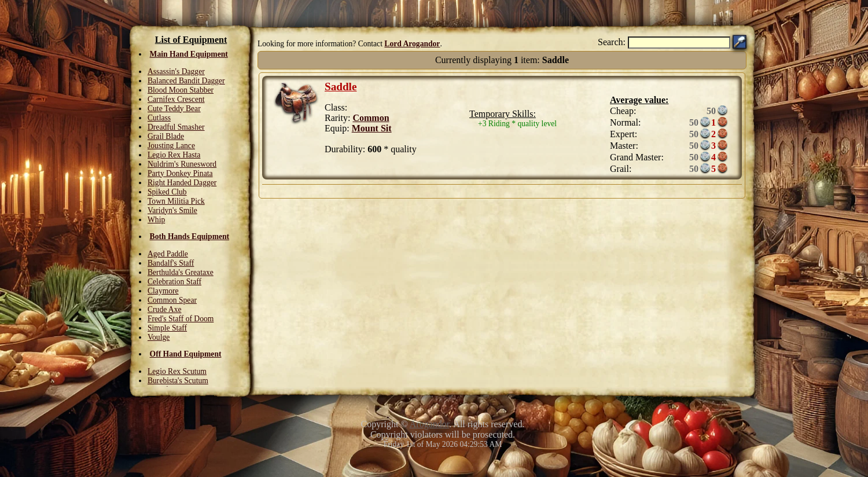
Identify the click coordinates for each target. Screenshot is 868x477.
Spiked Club (167, 192)
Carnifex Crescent (176, 99)
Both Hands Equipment (190, 236)
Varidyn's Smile (172, 210)
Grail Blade (166, 136)
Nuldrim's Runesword (182, 164)
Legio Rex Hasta (174, 155)
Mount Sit (372, 128)
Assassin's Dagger (176, 71)
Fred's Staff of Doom (181, 319)
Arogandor (429, 424)
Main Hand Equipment (189, 54)
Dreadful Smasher (176, 127)
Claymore (163, 291)
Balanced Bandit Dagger (186, 81)
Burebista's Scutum (178, 381)
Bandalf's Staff (171, 263)
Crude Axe (165, 309)
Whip (156, 220)
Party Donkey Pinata (180, 173)
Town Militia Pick (176, 201)
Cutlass (159, 118)
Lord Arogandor (412, 44)
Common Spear (172, 300)
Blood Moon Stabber (181, 90)
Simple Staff (167, 328)
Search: (612, 42)
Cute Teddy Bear (174, 109)
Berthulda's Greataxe (181, 272)
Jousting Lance (171, 146)
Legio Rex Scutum (177, 371)
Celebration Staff (174, 282)
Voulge (159, 337)
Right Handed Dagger (182, 183)
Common (371, 118)
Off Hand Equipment (186, 354)
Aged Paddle (168, 254)
